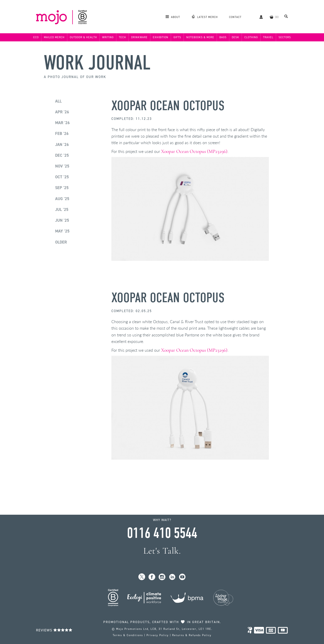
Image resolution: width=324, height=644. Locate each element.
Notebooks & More (200, 37)
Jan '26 (62, 145)
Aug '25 (62, 199)
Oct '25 (62, 177)
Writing (108, 37)
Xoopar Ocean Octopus (168, 106)
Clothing (251, 37)
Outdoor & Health (83, 37)
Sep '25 (62, 188)
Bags (223, 37)
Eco (36, 37)
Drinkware (139, 37)
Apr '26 (62, 112)
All (58, 101)
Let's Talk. (162, 551)
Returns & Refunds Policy (192, 635)
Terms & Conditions (128, 635)
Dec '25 (62, 155)
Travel (268, 37)
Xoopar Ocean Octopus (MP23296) (194, 151)
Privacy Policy (158, 635)
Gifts (177, 37)
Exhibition (161, 37)
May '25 (62, 231)
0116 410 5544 (162, 533)
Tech (122, 37)
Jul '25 (62, 210)
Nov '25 (62, 166)
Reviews (54, 630)
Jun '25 (62, 220)
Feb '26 (62, 134)
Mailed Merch (54, 37)
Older (61, 242)
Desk (235, 37)
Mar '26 (62, 123)
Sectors (285, 37)
